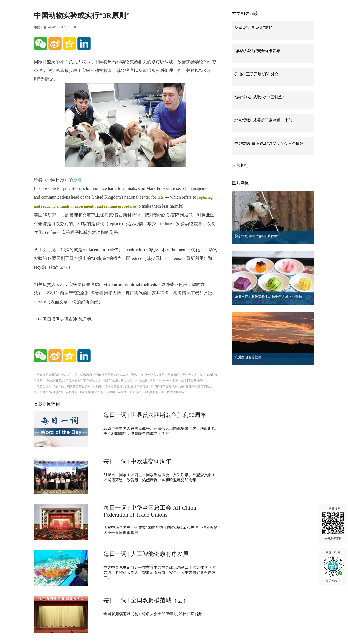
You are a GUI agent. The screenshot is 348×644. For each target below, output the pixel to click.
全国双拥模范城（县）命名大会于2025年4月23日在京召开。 (155, 614)
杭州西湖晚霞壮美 (248, 357)
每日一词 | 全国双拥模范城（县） (146, 600)
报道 (77, 180)
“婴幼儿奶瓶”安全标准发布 (257, 51)
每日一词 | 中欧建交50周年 (137, 461)
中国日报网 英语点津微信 (333, 523)
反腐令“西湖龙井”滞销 (254, 28)
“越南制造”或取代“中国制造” (259, 97)
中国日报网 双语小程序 (333, 567)
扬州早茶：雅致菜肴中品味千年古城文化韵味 (268, 297)
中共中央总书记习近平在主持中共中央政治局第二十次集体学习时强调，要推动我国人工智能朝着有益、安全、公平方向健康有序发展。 (159, 572)
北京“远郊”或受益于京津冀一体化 (263, 120)
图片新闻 (241, 183)
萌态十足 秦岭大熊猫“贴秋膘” (257, 236)
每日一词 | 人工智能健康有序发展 (146, 554)
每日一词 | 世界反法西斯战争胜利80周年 (155, 415)
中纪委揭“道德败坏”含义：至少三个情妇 (269, 143)
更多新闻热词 (47, 404)
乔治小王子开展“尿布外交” (257, 74)
